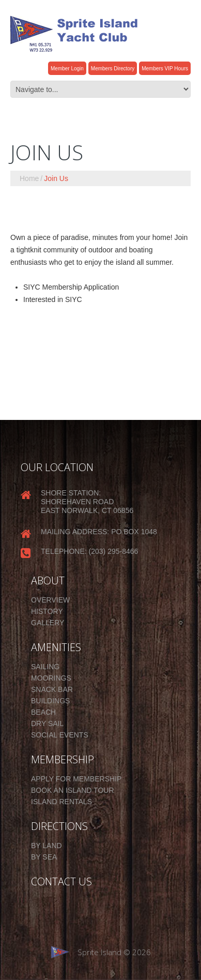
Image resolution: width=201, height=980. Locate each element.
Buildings (50, 701)
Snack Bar (52, 689)
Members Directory (113, 69)
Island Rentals (61, 802)
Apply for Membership (76, 779)
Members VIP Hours (165, 69)
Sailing (45, 667)
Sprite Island (99, 952)
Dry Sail (47, 723)
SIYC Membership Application (71, 287)
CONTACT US (61, 882)
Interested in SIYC (53, 299)
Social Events (60, 735)
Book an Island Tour (73, 790)
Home (29, 178)
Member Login (67, 69)
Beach (43, 712)
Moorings (51, 678)
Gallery (48, 623)
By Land (47, 846)
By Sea (44, 857)
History (47, 611)
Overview (50, 600)
